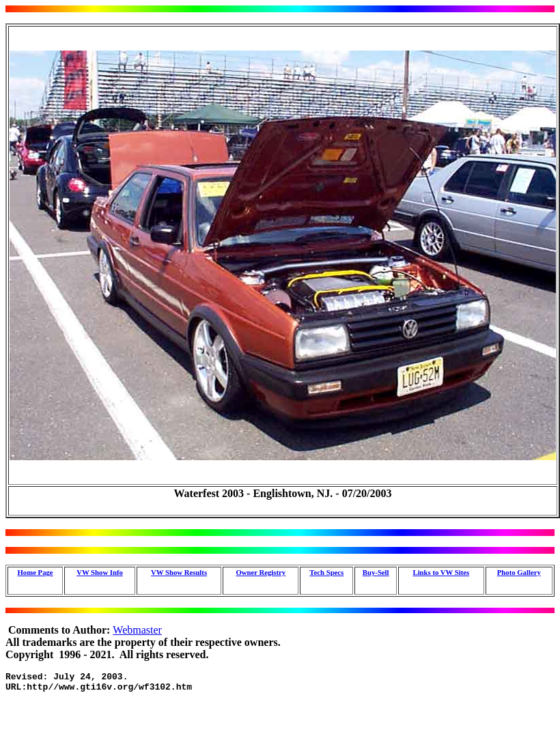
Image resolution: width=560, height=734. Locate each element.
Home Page (36, 572)
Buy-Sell (376, 572)
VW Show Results (179, 572)
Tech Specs (326, 572)
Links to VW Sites (441, 572)
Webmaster (137, 630)
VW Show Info (100, 572)
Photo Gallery (519, 572)
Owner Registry (261, 572)
